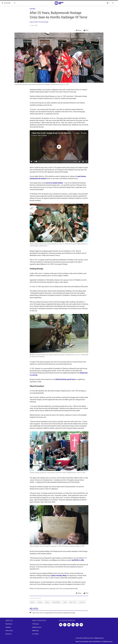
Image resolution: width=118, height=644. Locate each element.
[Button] (79, 30)
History (33, 9)
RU (113, 3)
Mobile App (35, 631)
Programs (8, 627)
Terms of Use (9, 631)
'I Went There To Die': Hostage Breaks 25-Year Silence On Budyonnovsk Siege (59, 133)
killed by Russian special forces (66, 379)
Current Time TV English (40, 135)
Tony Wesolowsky (43, 22)
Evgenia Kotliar (34, 22)
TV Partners (36, 624)
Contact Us (9, 634)
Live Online (35, 634)
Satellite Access (37, 627)
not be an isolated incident (55, 183)
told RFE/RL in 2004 (78, 560)
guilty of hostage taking (59, 575)
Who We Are (9, 624)
